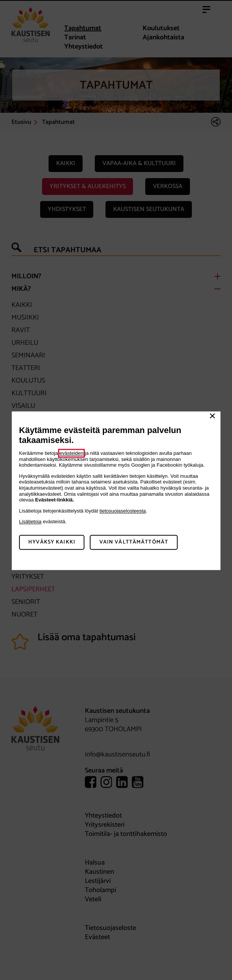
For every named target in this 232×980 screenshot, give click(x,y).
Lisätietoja (30, 522)
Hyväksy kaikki (52, 542)
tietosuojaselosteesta (122, 511)
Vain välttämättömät (134, 542)
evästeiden (71, 453)
